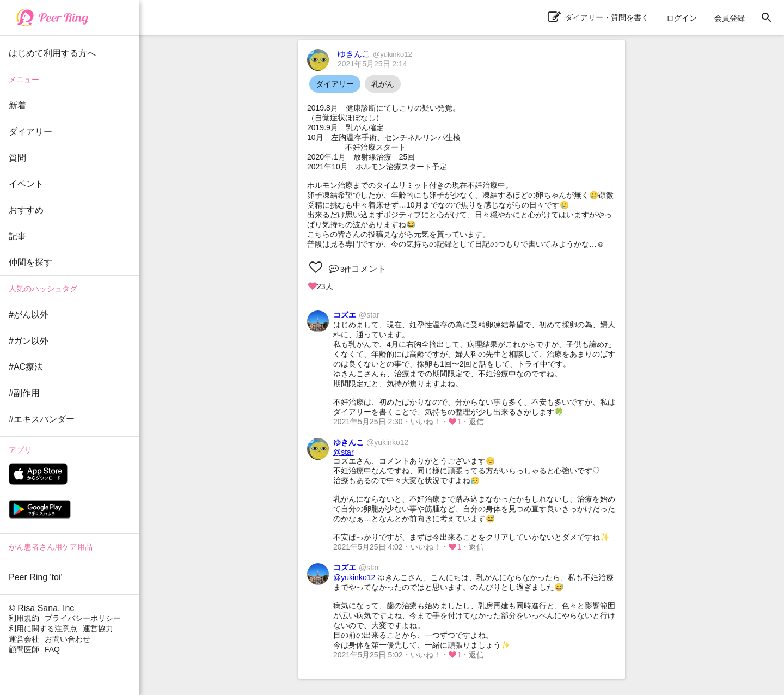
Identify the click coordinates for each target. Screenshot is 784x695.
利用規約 (24, 618)
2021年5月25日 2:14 (372, 64)
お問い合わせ (68, 639)
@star (344, 452)
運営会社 (24, 639)
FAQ (52, 649)
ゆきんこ (375, 54)
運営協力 (98, 629)
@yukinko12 (354, 577)
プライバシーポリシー (83, 618)
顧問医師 (24, 649)
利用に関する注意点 (43, 629)
